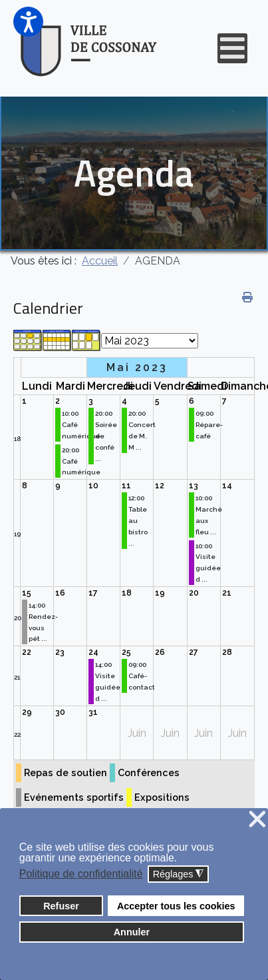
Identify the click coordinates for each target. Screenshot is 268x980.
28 (227, 652)
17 (93, 593)
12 (160, 486)
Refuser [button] (61, 906)
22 (27, 652)
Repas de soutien (66, 772)
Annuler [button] (132, 932)
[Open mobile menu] (232, 48)
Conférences (149, 772)
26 (160, 652)
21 (227, 593)
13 (194, 486)
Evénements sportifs (74, 797)
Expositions (162, 797)
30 (60, 712)
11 (126, 486)
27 (194, 652)
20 (18, 618)
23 (60, 652)
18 (17, 439)
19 (17, 534)
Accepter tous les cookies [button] (176, 906)
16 (60, 593)
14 (227, 486)
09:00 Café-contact (142, 676)
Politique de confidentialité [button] (81, 874)
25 (126, 652)
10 (93, 486)
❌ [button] (257, 820)
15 (27, 593)
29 (27, 712)
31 (93, 712)
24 (93, 652)
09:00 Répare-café (209, 425)
